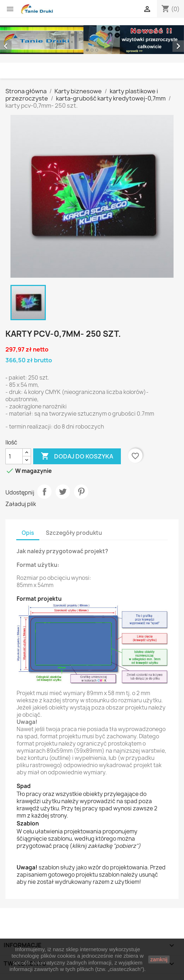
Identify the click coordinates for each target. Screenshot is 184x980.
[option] (92, 40)
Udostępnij (44, 492)
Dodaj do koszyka (77, 456)
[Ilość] (14, 456)
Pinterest (81, 492)
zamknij (159, 959)
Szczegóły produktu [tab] (74, 533)
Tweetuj (63, 492)
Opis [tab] (28, 533)
